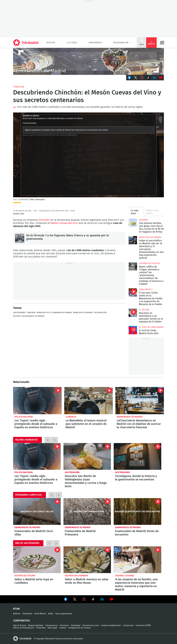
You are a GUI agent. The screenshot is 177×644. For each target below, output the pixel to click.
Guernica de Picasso (150, 263)
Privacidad (41, 628)
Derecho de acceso (91, 625)
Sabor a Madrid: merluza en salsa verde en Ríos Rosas (87, 560)
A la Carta (72, 43)
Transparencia (52, 625)
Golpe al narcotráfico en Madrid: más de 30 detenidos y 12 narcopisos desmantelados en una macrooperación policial (133, 240)
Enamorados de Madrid (130, 417)
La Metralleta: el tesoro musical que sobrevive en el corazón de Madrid (89, 401)
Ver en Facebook (66, 600)
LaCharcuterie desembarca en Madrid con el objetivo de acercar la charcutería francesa (140, 401)
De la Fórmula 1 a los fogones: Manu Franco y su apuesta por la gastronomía (20, 238)
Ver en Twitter (75, 600)
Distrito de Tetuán (25, 576)
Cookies (63, 628)
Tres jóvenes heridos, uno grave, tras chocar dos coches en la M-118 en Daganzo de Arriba (133, 223)
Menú (162, 43)
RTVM (16, 609)
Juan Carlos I (146, 289)
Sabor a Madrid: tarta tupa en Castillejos (37, 560)
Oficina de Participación (24, 628)
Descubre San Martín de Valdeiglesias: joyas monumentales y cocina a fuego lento (87, 456)
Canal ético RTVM (143, 625)
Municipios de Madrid (83, 313)
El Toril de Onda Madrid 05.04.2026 (133, 330)
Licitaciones (128, 625)
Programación (121, 43)
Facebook (129, 78)
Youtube (161, 78)
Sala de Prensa (20, 625)
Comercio (71, 417)
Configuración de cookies (79, 628)
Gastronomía (19, 313)
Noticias (51, 43)
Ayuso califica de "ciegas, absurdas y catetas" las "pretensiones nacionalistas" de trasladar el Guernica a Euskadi (133, 266)
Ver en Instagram (84, 599)
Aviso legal (52, 628)
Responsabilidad (36, 625)
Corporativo (22, 621)
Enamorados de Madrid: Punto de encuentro (137, 511)
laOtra (51, 614)
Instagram (142, 78)
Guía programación (64, 614)
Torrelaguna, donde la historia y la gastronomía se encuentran (137, 456)
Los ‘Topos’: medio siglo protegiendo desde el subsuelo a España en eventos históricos (37, 401)
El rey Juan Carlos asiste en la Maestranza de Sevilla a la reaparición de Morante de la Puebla (133, 292)
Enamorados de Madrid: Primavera (87, 511)
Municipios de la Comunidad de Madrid (54, 313)
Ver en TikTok (93, 600)
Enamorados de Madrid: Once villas (37, 511)
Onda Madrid (95, 43)
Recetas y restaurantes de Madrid (29, 316)
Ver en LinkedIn (102, 599)
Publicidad (76, 625)
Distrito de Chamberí (76, 576)
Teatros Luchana (124, 576)
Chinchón (19, 87)
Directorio (64, 625)
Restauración (100, 313)
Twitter (136, 78)
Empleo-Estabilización (111, 625)
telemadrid (22, 638)
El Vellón (144, 310)
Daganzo (143, 220)
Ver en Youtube (111, 599)
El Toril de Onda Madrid (151, 327)
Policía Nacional (24, 417)
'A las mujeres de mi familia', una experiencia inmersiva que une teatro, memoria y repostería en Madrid (137, 560)
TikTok (148, 78)
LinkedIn (154, 78)
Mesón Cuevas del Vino (64, 223)
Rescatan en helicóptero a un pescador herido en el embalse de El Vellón (133, 313)
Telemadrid (27, 614)
